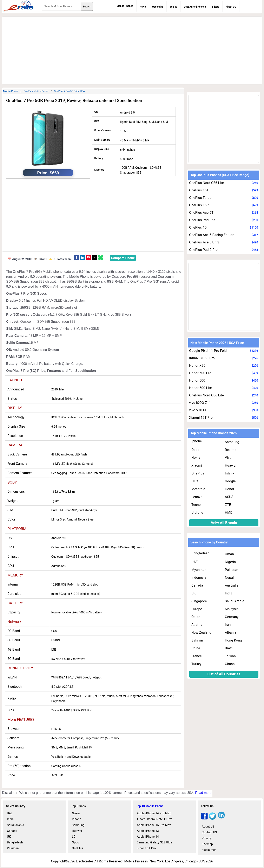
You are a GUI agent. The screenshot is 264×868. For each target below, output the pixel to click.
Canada (197, 585)
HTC (195, 481)
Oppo (196, 450)
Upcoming (158, 7)
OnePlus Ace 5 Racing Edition (212, 235)
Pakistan (232, 570)
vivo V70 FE (198, 410)
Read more (203, 793)
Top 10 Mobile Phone (150, 806)
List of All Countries (224, 674)
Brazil (229, 648)
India (229, 593)
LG (74, 837)
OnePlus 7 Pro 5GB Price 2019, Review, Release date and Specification (74, 101)
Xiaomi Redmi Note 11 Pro (155, 819)
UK (194, 593)
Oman (229, 554)
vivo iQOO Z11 (200, 403)
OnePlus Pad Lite (202, 220)
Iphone (197, 441)
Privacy (207, 838)
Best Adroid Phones (195, 7)
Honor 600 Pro (200, 373)
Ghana (230, 664)
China (196, 648)
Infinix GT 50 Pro (202, 358)
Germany (232, 617)
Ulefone (197, 513)
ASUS (229, 497)
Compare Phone (123, 258)
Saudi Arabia (235, 601)
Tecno (196, 505)
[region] (132, 50)
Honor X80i (198, 366)
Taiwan (230, 656)
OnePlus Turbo (200, 198)
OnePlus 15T (199, 190)
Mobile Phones (125, 6)
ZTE (228, 505)
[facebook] (204, 819)
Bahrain (197, 640)
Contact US (209, 832)
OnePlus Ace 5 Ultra (204, 242)
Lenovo (197, 497)
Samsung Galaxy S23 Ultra (155, 842)
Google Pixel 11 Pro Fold (208, 351)
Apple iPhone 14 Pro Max (154, 813)
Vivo (228, 458)
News (143, 7)
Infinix (230, 473)
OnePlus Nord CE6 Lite (206, 183)
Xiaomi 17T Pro (201, 418)
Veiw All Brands (224, 523)
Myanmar (199, 570)
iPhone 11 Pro (146, 848)
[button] (77, 257)
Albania (231, 633)
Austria (197, 625)
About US (231, 7)
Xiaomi (197, 465)
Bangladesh (200, 553)
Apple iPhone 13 (148, 831)
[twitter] (212, 819)
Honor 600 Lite (200, 388)
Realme (231, 450)
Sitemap (207, 844)
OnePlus (198, 473)
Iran (228, 625)
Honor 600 (197, 380)
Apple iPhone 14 (148, 837)
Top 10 (174, 7)
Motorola (198, 489)
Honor (230, 489)
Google (230, 481)
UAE (195, 562)
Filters (216, 7)
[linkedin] (221, 819)
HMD (229, 513)
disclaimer (209, 850)
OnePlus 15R (199, 205)
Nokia (196, 458)
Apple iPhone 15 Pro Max (154, 825)
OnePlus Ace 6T (201, 213)
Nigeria (230, 562)
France (197, 656)
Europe (197, 609)
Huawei (230, 465)
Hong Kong (233, 640)
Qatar (196, 617)
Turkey (196, 664)
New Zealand (201, 633)
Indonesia (199, 578)
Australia (232, 585)
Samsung (232, 442)
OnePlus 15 (198, 227)
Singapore (199, 601)
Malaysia (232, 609)
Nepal (229, 578)
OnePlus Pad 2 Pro (203, 250)
